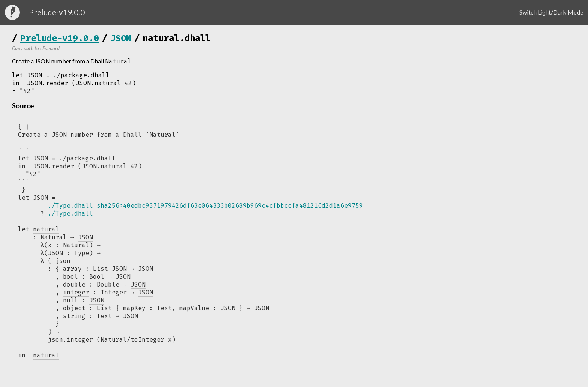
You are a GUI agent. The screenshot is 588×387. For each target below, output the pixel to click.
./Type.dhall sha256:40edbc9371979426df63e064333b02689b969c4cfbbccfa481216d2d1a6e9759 (205, 206)
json (55, 343)
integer (80, 343)
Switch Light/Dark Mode (551, 12)
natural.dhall (177, 38)
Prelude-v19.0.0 (60, 38)
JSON (121, 38)
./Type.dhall (70, 214)
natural (46, 359)
